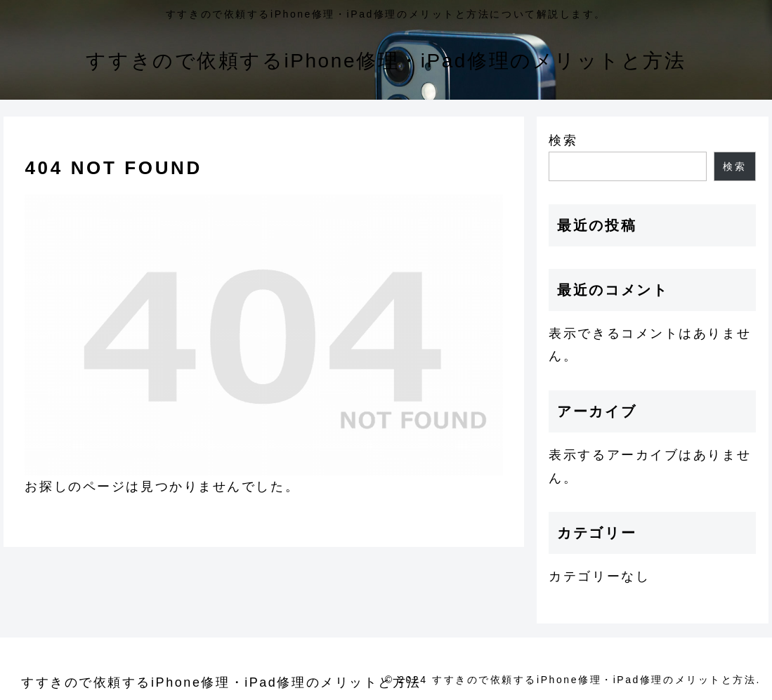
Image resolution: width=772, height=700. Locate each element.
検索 (563, 140)
